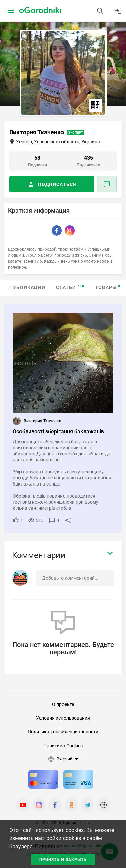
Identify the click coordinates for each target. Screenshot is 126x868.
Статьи (70, 287)
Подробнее (49, 846)
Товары (108, 287)
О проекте (63, 704)
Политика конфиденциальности (63, 732)
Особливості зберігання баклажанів (58, 432)
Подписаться (57, 184)
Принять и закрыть (63, 860)
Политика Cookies (63, 746)
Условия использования (63, 718)
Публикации (27, 287)
